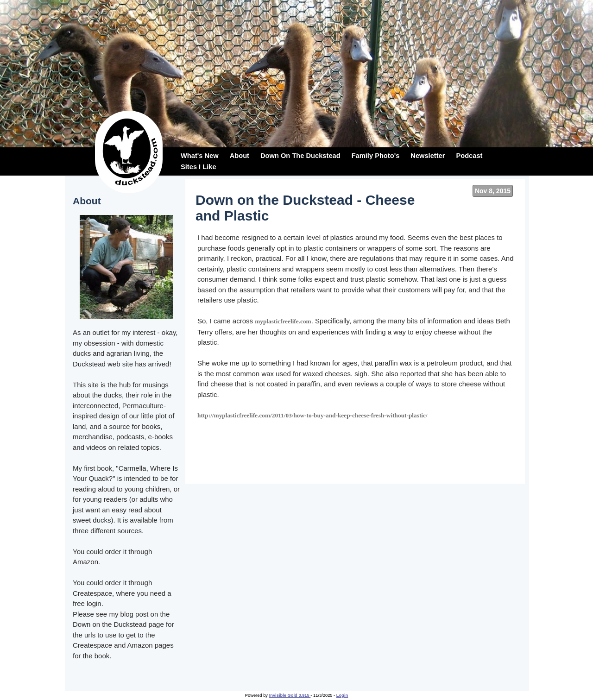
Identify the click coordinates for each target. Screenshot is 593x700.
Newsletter (428, 156)
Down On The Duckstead (300, 156)
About (240, 156)
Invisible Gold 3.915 (290, 695)
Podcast (469, 156)
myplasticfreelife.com (283, 321)
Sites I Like (199, 167)
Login (342, 695)
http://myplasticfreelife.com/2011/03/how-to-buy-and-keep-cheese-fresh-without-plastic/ (312, 415)
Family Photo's (376, 156)
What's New (200, 156)
